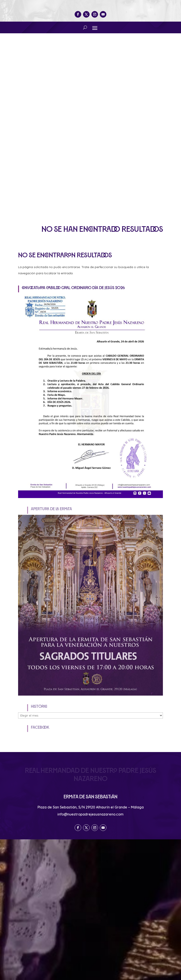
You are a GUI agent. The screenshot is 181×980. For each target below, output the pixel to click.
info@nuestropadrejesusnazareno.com (90, 814)
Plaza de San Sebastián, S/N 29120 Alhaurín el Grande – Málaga (91, 807)
